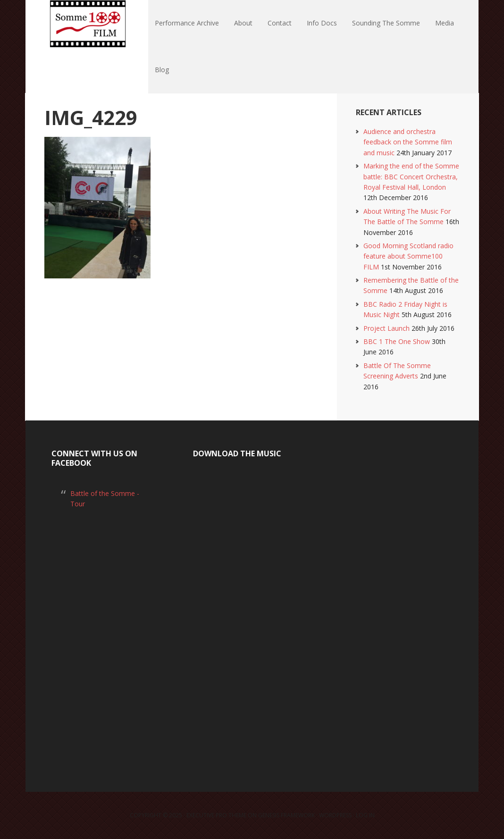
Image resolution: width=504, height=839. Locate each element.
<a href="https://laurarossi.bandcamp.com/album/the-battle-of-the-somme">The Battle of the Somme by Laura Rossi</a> (252, 614)
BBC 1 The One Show (397, 341)
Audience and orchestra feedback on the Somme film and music (408, 142)
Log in (365, 815)
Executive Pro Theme (216, 815)
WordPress (335, 815)
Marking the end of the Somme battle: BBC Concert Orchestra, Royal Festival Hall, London (411, 176)
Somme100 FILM (87, 24)
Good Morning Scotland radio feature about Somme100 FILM (408, 256)
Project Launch (386, 328)
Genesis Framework (286, 815)
